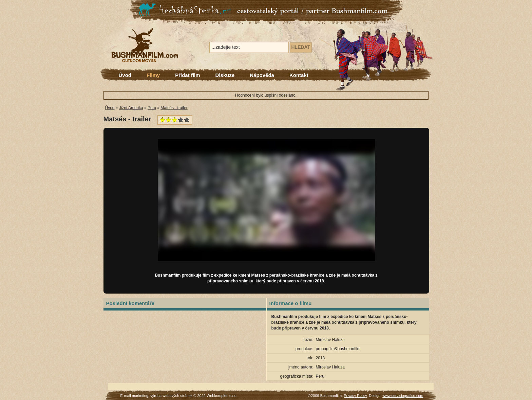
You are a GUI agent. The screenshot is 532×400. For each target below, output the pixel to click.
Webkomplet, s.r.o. (222, 396)
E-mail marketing (135, 396)
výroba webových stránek (171, 396)
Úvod (125, 75)
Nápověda (262, 75)
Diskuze (225, 75)
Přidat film (187, 75)
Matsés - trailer (174, 108)
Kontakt (299, 75)
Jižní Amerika (131, 108)
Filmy (153, 75)
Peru (152, 108)
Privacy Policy (355, 396)
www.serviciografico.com (403, 396)
